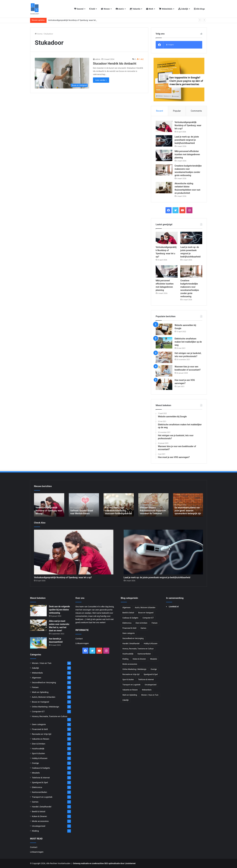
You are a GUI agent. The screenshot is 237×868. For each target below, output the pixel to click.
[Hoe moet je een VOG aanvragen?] (164, 384)
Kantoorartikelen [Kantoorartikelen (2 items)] (144, 654)
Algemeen (37, 678)
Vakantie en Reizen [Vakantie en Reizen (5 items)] (130, 690)
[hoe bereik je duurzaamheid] (38, 643)
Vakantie (135, 9)
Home (39, 34)
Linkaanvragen (37, 852)
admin (98, 59)
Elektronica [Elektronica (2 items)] (127, 623)
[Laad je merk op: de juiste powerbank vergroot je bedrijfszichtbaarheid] (164, 141)
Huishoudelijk (38, 749)
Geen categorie (39, 724)
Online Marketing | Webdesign (45, 707)
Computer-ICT (38, 711)
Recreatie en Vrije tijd (42, 734)
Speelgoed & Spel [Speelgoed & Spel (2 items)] (151, 674)
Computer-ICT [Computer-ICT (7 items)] (148, 618)
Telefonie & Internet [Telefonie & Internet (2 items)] (146, 680)
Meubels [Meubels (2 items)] (154, 659)
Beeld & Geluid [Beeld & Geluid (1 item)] (128, 613)
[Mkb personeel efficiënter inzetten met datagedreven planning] (164, 155)
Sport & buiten (38, 753)
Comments (196, 111)
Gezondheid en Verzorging (44, 682)
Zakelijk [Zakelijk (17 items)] (126, 700)
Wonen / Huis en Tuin (42, 663)
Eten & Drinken (39, 744)
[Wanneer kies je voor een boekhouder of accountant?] (164, 371)
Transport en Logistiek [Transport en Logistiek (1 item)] (131, 685)
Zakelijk (183, 9)
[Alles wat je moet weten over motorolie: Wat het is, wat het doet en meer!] (38, 625)
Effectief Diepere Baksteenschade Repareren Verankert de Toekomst (153, 511)
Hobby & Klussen (40, 758)
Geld (92, 9)
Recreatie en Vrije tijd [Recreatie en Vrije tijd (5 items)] (131, 674)
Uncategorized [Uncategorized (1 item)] (150, 685)
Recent (159, 111)
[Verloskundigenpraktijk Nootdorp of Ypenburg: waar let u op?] (164, 126)
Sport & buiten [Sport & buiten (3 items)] (128, 680)
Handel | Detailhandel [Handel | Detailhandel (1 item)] (131, 644)
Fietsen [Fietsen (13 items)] (155, 623)
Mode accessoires (40, 821)
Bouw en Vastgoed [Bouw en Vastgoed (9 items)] (146, 613)
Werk (150, 9)
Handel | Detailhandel (42, 807)
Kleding (35, 831)
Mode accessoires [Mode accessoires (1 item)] (130, 664)
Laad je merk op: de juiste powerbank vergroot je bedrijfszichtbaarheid (187, 140)
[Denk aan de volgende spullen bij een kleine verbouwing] (38, 611)
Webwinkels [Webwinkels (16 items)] (147, 690)
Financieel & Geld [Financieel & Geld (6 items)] (129, 628)
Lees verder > (101, 80)
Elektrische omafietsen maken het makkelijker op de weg (188, 342)
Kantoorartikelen (39, 792)
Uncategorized (39, 826)
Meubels (36, 773)
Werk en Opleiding (40, 692)
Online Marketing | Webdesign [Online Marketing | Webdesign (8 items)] (134, 669)
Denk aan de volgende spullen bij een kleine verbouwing (59, 610)
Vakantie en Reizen (41, 739)
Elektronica (37, 787)
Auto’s (120, 9)
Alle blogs (199, 9)
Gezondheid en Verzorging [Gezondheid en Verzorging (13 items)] (133, 638)
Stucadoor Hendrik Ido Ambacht (115, 64)
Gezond (79, 9)
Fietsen (35, 687)
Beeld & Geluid (39, 811)
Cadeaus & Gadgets (41, 768)
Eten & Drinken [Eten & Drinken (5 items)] (141, 623)
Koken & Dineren (39, 816)
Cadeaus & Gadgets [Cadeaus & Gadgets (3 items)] (130, 618)
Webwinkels (166, 9)
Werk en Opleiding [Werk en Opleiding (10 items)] (130, 695)
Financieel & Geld (40, 729)
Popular (177, 111)
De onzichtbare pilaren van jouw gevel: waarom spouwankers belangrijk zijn (188, 511)
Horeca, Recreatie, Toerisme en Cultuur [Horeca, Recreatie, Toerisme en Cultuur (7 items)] (138, 649)
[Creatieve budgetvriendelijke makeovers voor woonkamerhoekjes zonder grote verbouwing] (164, 170)
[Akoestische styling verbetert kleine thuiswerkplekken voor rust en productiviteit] (164, 188)
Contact (34, 847)
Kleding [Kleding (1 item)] (125, 659)
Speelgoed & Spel (40, 782)
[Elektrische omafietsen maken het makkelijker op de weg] (164, 343)
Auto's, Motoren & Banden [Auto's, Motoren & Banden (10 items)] (145, 608)
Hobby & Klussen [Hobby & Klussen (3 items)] (151, 644)
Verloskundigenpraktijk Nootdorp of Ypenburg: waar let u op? (75, 20)
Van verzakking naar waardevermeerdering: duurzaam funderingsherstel (118, 511)
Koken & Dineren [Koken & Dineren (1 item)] (139, 659)
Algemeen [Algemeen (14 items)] (127, 608)
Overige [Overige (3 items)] (154, 669)
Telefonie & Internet (41, 778)
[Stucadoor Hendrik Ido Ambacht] (62, 73)
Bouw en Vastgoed (40, 702)
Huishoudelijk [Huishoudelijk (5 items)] (128, 654)
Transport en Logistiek (42, 797)
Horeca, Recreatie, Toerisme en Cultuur (50, 716)
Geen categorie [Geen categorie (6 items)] (129, 633)
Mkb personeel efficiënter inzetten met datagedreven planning (187, 154)
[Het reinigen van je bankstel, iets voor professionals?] (164, 357)
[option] (49, 505)
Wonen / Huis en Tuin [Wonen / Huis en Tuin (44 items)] (150, 695)
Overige (35, 763)
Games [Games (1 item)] (143, 628)
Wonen (105, 9)
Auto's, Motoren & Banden (44, 697)
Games (35, 802)
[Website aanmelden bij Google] (164, 329)
